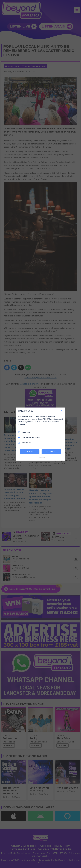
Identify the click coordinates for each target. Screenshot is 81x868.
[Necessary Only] (62, 411)
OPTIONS (30, 451)
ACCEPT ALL (52, 451)
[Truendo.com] (40, 458)
